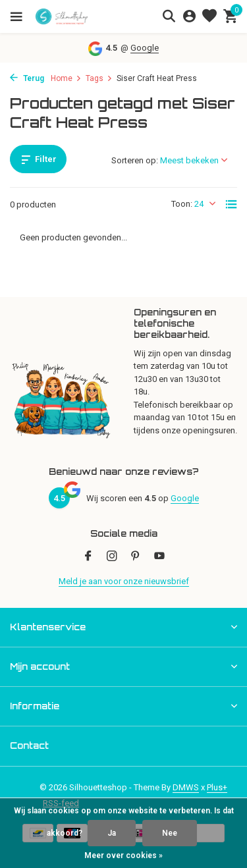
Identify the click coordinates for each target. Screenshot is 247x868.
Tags (99, 78)
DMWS (186, 787)
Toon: (182, 204)
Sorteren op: (135, 160)
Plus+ (217, 787)
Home (66, 78)
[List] (231, 204)
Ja (112, 833)
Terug (27, 78)
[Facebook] (88, 557)
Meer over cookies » (123, 855)
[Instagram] (112, 557)
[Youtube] (159, 557)
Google (145, 48)
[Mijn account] (189, 16)
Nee (170, 833)
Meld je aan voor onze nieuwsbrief (124, 581)
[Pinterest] (136, 557)
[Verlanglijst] (209, 16)
